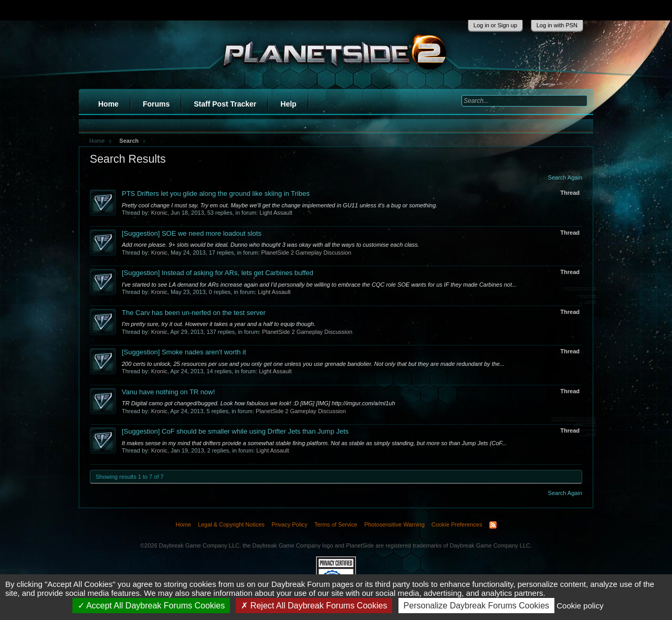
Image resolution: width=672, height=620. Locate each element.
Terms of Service (336, 524)
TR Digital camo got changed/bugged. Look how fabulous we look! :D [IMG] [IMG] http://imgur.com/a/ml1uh (259, 403)
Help (288, 104)
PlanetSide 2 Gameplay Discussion (306, 253)
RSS (493, 525)
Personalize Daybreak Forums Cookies (476, 606)
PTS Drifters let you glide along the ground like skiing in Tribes (216, 193)
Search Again (565, 177)
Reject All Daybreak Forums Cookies (314, 606)
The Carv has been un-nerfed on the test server (194, 313)
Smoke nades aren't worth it (184, 352)
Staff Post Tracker (225, 104)
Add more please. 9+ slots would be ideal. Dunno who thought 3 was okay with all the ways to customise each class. (271, 245)
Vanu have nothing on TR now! (168, 392)
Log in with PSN (557, 25)
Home (108, 104)
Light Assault (276, 213)
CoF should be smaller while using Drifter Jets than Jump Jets (235, 431)
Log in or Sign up (495, 25)
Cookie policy (580, 606)
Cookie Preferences (457, 524)
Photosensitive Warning (395, 524)
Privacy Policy (289, 524)
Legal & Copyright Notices (231, 524)
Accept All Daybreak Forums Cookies (151, 606)
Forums (156, 104)
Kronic (159, 213)
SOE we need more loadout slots (192, 233)
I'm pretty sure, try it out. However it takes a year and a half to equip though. (219, 324)
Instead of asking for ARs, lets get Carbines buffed (218, 273)
